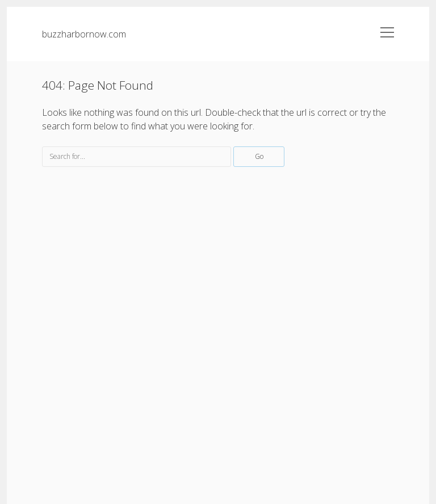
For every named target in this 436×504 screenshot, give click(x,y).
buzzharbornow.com (84, 34)
